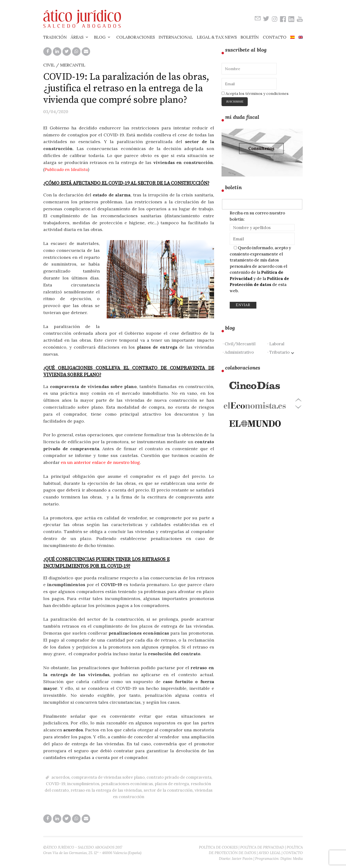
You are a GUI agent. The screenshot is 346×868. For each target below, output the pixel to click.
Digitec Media (292, 859)
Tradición (55, 37)
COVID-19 (56, 784)
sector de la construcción (168, 790)
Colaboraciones (136, 37)
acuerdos (60, 777)
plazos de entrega (172, 784)
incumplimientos (83, 784)
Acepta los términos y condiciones (255, 93)
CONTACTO (293, 853)
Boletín (250, 37)
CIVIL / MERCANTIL (64, 65)
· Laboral (276, 344)
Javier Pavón (242, 859)
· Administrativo (238, 352)
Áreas (77, 37)
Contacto (275, 37)
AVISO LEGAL (270, 853)
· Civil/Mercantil (239, 344)
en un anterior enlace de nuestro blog (100, 462)
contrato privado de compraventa (179, 777)
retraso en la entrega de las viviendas (106, 790)
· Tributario (281, 352)
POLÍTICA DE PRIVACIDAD (262, 847)
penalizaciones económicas (127, 784)
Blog (100, 37)
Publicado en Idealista (66, 169)
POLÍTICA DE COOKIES (218, 847)
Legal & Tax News (217, 37)
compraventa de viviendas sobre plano (108, 777)
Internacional (176, 37)
